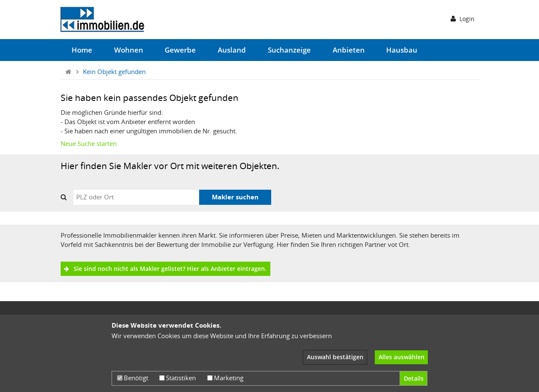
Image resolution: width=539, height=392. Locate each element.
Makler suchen (235, 197)
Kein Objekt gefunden (114, 72)
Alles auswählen (402, 357)
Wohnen (129, 50)
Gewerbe (180, 50)
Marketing (225, 378)
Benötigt (133, 378)
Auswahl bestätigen (335, 357)
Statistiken (177, 378)
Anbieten (349, 50)
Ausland (232, 50)
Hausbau (402, 50)
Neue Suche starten (89, 143)
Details (414, 378)
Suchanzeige (289, 50)
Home (82, 50)
